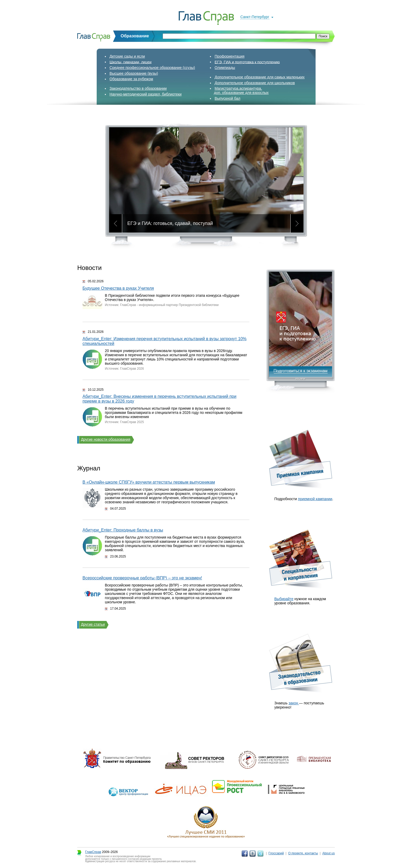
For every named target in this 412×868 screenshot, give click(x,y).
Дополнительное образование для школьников (255, 83)
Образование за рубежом (131, 79)
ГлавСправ (93, 852)
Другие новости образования (106, 439)
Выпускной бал (228, 98)
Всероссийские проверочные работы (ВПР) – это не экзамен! (142, 578)
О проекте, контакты (303, 853)
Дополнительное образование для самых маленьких (260, 77)
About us (329, 853)
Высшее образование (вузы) (134, 73)
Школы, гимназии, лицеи (131, 62)
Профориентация (230, 56)
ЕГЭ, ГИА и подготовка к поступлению (247, 62)
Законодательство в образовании (138, 88)
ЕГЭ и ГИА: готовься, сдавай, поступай (170, 223)
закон (294, 703)
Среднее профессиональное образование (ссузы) (152, 68)
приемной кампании (315, 499)
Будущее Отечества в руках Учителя (118, 288)
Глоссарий (276, 853)
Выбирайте (284, 599)
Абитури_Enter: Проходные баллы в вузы (123, 530)
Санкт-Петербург (255, 17)
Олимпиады (225, 68)
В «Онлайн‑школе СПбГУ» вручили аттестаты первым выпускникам (149, 482)
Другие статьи (93, 624)
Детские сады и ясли (127, 56)
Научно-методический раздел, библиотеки (146, 94)
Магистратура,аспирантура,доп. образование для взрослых (241, 91)
